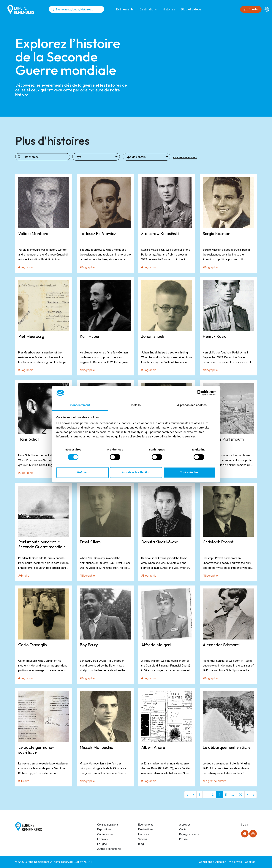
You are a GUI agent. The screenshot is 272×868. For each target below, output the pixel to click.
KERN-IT (89, 862)
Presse (184, 839)
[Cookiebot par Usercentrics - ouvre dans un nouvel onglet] (199, 393)
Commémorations (108, 825)
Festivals (102, 839)
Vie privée (236, 862)
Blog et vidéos (191, 9)
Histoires (169, 9)
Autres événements (109, 849)
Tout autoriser (190, 473)
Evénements (125, 9)
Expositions (104, 829)
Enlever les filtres (185, 157)
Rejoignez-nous (189, 834)
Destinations (148, 9)
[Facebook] (245, 834)
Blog (141, 844)
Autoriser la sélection (136, 473)
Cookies (250, 862)
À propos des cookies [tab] (192, 405)
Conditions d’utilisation (213, 862)
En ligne (102, 844)
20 (240, 795)
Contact (184, 829)
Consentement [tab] (80, 405)
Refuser (83, 473)
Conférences (105, 834)
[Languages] (267, 9)
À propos (185, 825)
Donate (251, 9)
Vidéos (143, 839)
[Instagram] (253, 834)
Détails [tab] (136, 405)
